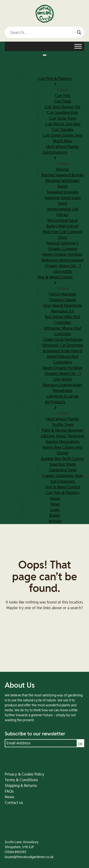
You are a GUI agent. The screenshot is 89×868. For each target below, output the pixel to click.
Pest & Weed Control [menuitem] (55, 281)
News (9, 797)
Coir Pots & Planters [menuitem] (55, 82)
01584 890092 (16, 852)
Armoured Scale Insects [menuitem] (63, 351)
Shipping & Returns (21, 786)
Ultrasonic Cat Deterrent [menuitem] (63, 345)
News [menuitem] (55, 504)
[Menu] (45, 55)
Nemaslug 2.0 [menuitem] (63, 311)
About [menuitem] (55, 499)
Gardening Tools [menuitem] (63, 470)
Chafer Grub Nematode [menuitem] (63, 340)
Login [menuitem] (55, 510)
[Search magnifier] (79, 32)
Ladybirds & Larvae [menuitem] (63, 396)
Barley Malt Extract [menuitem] (63, 226)
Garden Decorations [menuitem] (63, 442)
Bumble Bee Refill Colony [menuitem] (63, 459)
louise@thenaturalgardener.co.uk (29, 857)
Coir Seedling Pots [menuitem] (63, 113)
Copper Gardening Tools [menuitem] (63, 476)
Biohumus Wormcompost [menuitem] (63, 260)
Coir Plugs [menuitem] (63, 101)
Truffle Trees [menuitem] (63, 425)
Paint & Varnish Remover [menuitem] (63, 430)
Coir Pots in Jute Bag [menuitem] (63, 124)
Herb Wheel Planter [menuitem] (63, 147)
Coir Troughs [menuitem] (63, 130)
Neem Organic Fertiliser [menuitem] (63, 255)
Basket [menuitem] (55, 516)
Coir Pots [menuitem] (63, 96)
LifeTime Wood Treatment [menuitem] (63, 436)
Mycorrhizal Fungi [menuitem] (63, 221)
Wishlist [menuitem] (55, 521)
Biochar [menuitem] (63, 169)
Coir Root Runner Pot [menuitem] (63, 107)
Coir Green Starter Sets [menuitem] (63, 135)
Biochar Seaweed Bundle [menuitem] (63, 175)
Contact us (14, 803)
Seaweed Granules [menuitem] (63, 192)
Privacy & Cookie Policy (25, 774)
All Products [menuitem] (55, 405)
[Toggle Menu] (78, 46)
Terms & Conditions (21, 780)
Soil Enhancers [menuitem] (55, 156)
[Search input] (42, 32)
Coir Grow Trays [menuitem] (63, 118)
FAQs (9, 791)
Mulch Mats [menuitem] (63, 141)
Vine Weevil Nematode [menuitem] (63, 306)
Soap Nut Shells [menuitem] (63, 464)
